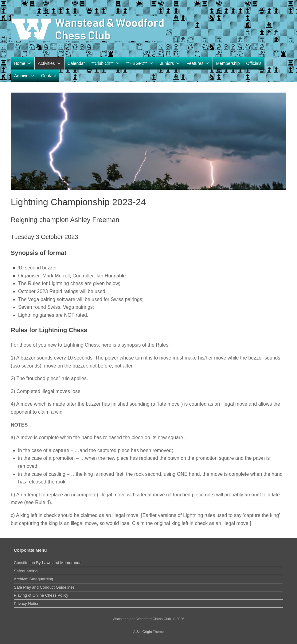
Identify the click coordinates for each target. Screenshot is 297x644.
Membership (228, 63)
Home (23, 63)
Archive (24, 76)
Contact (49, 76)
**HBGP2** (140, 63)
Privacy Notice (27, 604)
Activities (49, 63)
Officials (254, 63)
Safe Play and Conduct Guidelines (44, 587)
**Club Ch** (105, 63)
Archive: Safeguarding (33, 579)
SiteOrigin (144, 632)
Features (198, 63)
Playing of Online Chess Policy (41, 595)
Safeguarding (26, 571)
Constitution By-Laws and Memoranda (48, 563)
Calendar (76, 63)
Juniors (170, 63)
